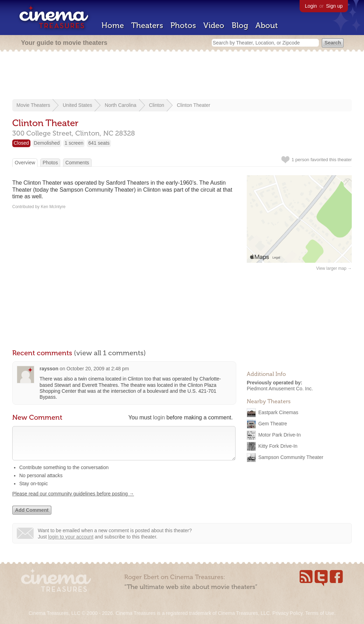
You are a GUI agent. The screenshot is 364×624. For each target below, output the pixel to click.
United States (77, 105)
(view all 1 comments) (110, 353)
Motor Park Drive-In (279, 434)
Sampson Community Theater (291, 457)
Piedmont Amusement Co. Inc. (280, 389)
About (267, 25)
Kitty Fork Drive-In (278, 446)
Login (311, 6)
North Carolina (120, 105)
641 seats (99, 143)
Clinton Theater (193, 105)
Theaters (147, 25)
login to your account (71, 544)
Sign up (334, 6)
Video (214, 25)
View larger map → (334, 268)
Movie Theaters (33, 105)
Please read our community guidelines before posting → (73, 501)
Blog (240, 25)
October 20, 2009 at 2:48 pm (98, 369)
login (159, 417)
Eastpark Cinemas (278, 412)
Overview (25, 163)
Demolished (47, 143)
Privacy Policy (287, 613)
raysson (49, 369)
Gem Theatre (273, 423)
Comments (77, 163)
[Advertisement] (182, 76)
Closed (21, 143)
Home (113, 25)
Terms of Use (320, 613)
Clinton (157, 105)
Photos (183, 25)
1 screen (74, 143)
